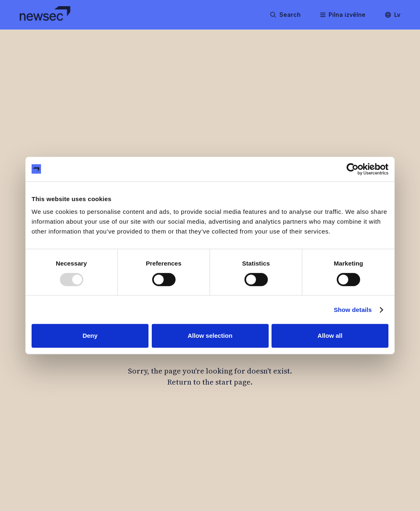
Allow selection (210, 336)
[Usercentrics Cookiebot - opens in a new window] (353, 169)
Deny (90, 336)
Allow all (330, 336)
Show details (353, 310)
